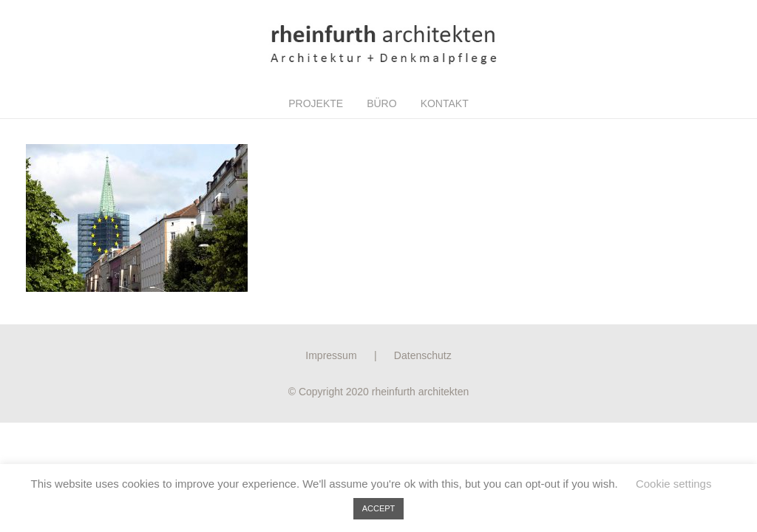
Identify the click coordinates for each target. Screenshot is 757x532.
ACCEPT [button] (379, 508)
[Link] (378, 44)
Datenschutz (423, 355)
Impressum (331, 355)
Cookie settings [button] (674, 484)
